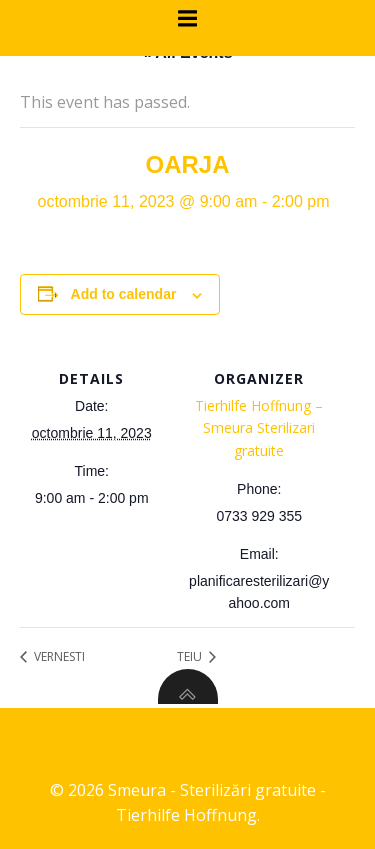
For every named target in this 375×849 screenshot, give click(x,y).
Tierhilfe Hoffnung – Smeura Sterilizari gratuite (259, 428)
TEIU (191, 656)
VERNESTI (58, 656)
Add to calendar (124, 294)
